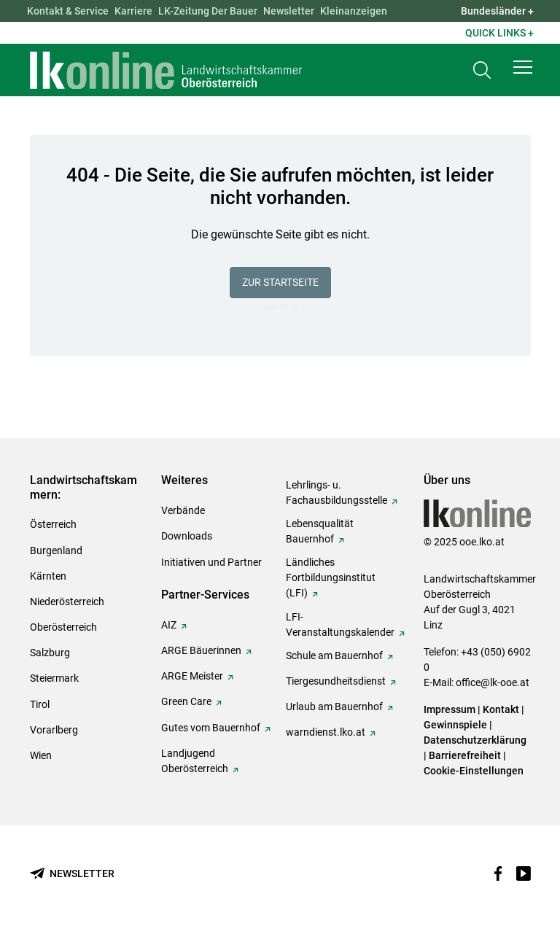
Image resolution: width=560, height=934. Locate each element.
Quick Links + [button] (499, 33)
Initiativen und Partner (211, 562)
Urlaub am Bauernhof (334, 707)
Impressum (450, 709)
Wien (41, 755)
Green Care (186, 701)
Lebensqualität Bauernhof (320, 531)
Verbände (183, 510)
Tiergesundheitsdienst (336, 681)
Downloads (187, 536)
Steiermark (54, 678)
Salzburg (50, 653)
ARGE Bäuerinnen (201, 650)
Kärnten (48, 576)
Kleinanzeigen (354, 11)
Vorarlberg (54, 730)
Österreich (53, 524)
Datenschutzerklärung (475, 740)
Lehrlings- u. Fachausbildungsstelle (337, 493)
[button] (523, 67)
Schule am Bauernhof (334, 655)
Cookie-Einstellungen (474, 771)
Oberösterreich (63, 627)
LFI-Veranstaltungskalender (340, 624)
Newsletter (289, 11)
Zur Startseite (280, 282)
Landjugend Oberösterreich (195, 761)
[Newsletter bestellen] (72, 874)
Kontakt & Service (68, 11)
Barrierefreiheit (465, 755)
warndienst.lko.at (326, 732)
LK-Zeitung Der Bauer (208, 11)
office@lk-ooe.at (493, 682)
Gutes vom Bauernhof (211, 728)
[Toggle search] (482, 70)
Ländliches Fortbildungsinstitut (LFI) (331, 577)
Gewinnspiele (455, 725)
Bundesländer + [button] (497, 11)
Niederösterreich (67, 602)
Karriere (133, 11)
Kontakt (501, 709)
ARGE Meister (192, 676)
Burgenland (56, 550)
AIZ (169, 625)
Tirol (40, 704)
